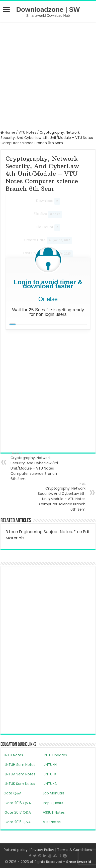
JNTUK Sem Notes (19, 784)
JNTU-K (50, 774)
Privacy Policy (42, 850)
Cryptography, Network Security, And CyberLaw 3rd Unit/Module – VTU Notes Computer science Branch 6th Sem (36, 466)
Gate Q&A (12, 793)
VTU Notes (27, 132)
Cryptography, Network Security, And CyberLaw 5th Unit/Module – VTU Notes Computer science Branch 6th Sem (60, 497)
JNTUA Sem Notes (19, 774)
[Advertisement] (48, 76)
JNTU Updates (55, 755)
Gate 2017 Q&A (17, 812)
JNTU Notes (13, 755)
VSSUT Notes (54, 812)
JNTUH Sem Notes (19, 765)
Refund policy (16, 850)
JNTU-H (50, 765)
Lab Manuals (54, 793)
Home (8, 132)
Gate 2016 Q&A (17, 803)
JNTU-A (50, 784)
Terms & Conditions (75, 850)
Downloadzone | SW (48, 10)
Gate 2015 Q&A (17, 822)
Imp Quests (53, 803)
